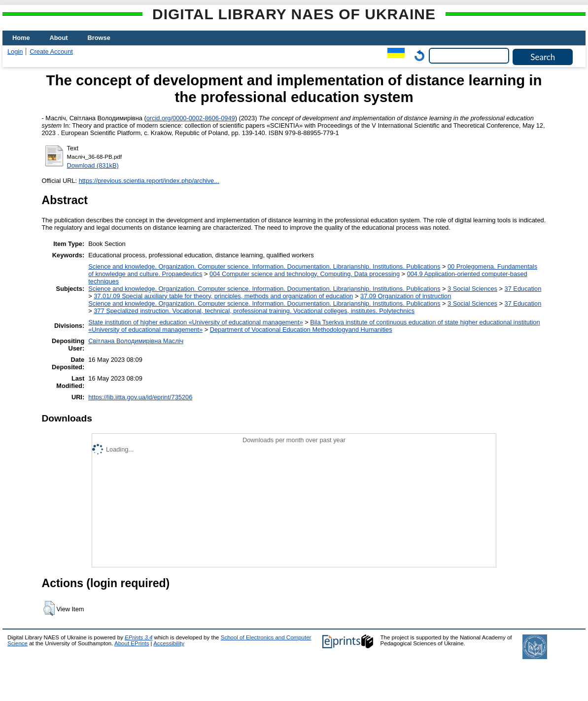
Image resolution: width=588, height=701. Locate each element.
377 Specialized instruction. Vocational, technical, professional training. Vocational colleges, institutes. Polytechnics (254, 311)
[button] (49, 608)
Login (15, 52)
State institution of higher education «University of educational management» (195, 322)
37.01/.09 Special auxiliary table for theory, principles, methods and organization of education (223, 296)
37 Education (523, 289)
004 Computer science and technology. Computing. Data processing (305, 274)
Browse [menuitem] (99, 38)
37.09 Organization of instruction (406, 296)
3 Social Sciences (472, 289)
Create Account (51, 52)
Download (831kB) (93, 165)
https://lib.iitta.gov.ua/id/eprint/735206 (140, 397)
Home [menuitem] (21, 38)
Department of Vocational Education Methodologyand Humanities (301, 330)
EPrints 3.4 (138, 637)
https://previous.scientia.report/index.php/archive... (149, 181)
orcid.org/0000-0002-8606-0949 (191, 118)
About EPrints (132, 643)
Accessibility (169, 643)
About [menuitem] (59, 38)
